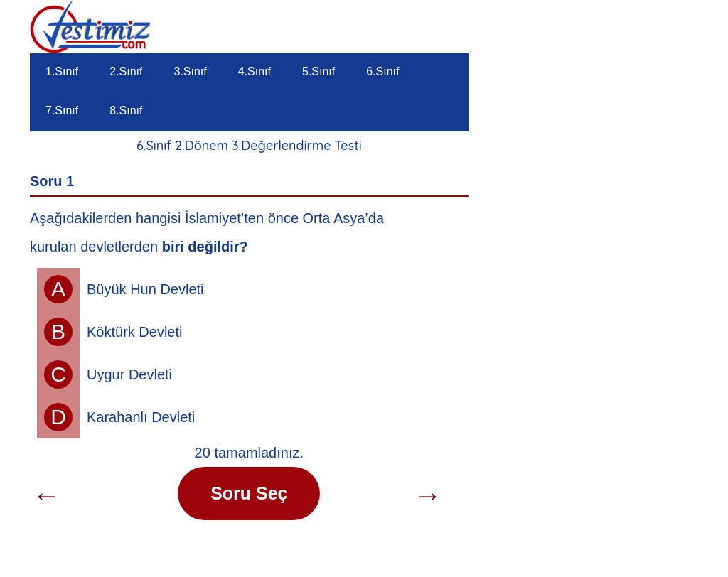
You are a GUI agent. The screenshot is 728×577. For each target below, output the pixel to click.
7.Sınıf (62, 110)
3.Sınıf (191, 71)
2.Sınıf (126, 71)
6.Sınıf (382, 71)
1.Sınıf (62, 71)
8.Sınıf (126, 110)
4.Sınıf (255, 71)
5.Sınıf (318, 71)
